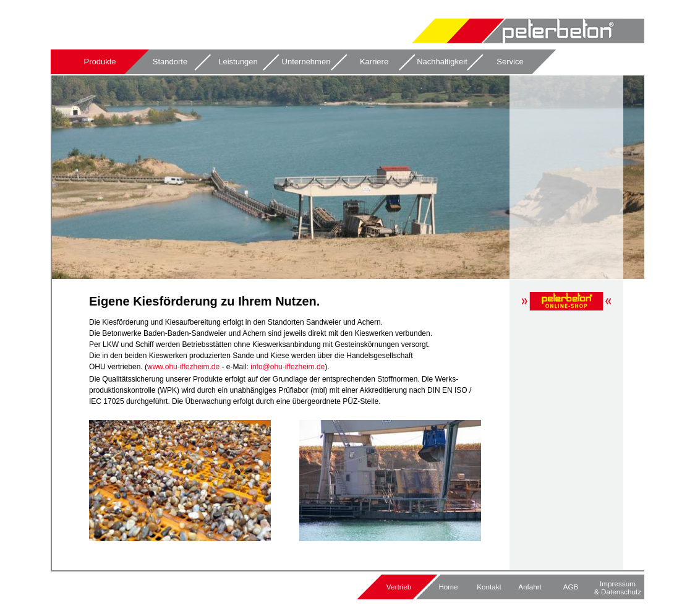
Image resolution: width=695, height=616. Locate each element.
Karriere (374, 62)
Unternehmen (306, 62)
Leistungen (238, 62)
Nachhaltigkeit (442, 62)
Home (448, 587)
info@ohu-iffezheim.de (288, 367)
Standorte (170, 62)
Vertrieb (399, 587)
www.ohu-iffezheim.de (183, 367)
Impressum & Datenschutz (618, 588)
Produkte (100, 62)
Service (510, 62)
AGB (571, 587)
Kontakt (489, 587)
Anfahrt (530, 587)
